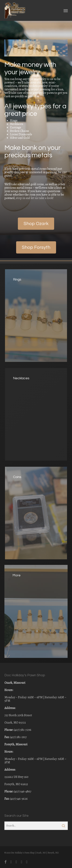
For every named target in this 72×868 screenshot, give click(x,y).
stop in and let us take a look (34, 198)
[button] (66, 11)
